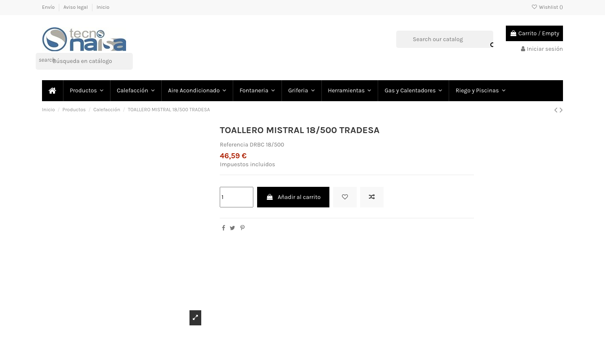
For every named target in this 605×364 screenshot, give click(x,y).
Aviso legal (76, 7)
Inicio (103, 7)
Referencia (234, 145)
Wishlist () (547, 7)
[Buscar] (84, 61)
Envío (49, 7)
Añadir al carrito (293, 197)
